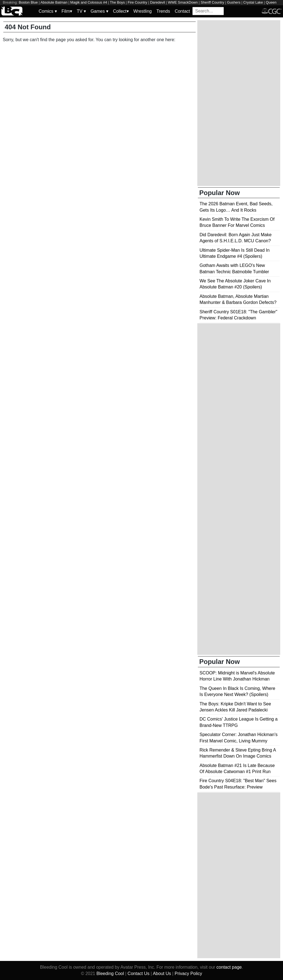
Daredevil (158, 2)
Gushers (234, 2)
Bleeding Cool (110, 974)
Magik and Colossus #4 (89, 2)
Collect (121, 11)
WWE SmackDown (183, 2)
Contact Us (139, 974)
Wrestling (143, 11)
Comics (48, 11)
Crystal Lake (253, 2)
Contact (182, 11)
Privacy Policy (188, 974)
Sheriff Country (212, 2)
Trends (163, 11)
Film (67, 11)
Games (99, 11)
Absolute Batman (54, 2)
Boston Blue (28, 2)
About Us (162, 974)
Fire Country (137, 2)
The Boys (117, 2)
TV (81, 11)
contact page (229, 967)
